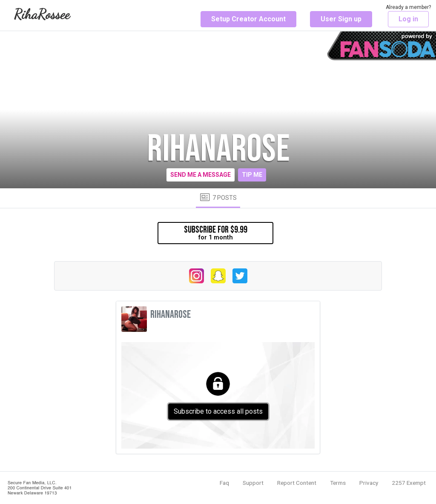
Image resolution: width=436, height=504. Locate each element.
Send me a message (201, 175)
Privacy (369, 483)
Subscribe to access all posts (218, 411)
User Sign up (341, 19)
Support (253, 483)
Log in (408, 19)
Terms (338, 483)
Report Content (297, 483)
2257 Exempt (409, 483)
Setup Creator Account (248, 19)
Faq (224, 483)
